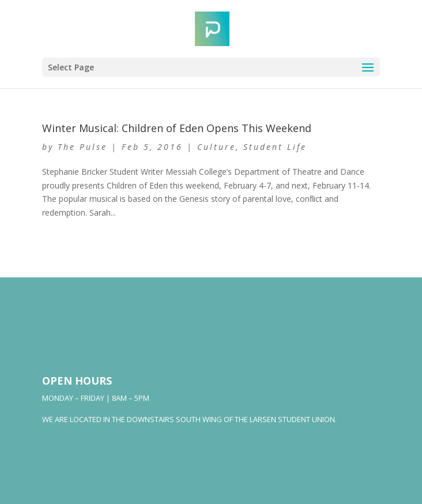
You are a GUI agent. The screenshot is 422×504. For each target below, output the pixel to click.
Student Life (275, 147)
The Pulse (82, 147)
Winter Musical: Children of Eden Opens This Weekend (177, 128)
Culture (216, 147)
